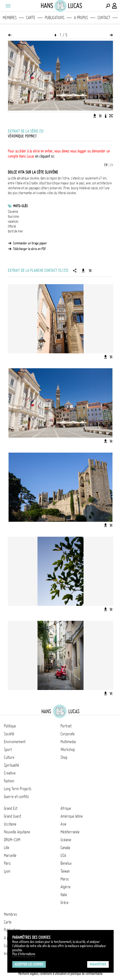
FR (106, 165)
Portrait (66, 726)
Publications (55, 18)
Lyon (7, 871)
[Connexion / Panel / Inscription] (115, 6)
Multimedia (68, 742)
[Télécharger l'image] (95, 116)
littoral (12, 226)
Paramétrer (98, 964)
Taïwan (65, 871)
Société (9, 734)
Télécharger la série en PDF (30, 249)
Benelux (66, 863)
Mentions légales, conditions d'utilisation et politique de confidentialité (60, 974)
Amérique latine (72, 816)
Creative (10, 773)
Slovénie (13, 212)
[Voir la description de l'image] (106, 116)
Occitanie (10, 824)
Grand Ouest (12, 816)
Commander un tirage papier (30, 243)
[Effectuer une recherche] (108, 6)
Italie (64, 895)
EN (111, 165)
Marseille (10, 855)
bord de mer (15, 231)
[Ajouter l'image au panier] (100, 116)
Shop (64, 757)
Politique (10, 726)
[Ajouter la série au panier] (90, 270)
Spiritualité (12, 765)
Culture (9, 757)
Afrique (66, 808)
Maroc (65, 879)
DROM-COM (12, 840)
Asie (63, 824)
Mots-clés (20, 206)
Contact (104, 18)
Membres (10, 18)
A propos (81, 18)
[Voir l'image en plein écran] (111, 116)
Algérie (66, 887)
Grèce (65, 903)
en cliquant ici (45, 156)
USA (63, 855)
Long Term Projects (18, 789)
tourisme (13, 216)
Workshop (68, 750)
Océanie (66, 840)
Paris (7, 863)
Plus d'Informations (24, 954)
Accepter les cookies (29, 964)
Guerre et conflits (16, 797)
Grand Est (11, 808)
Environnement (15, 742)
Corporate (68, 734)
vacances (13, 221)
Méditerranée (70, 832)
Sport (8, 750)
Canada (65, 848)
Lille (7, 848)
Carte (31, 18)
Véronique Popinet (22, 136)
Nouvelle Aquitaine (17, 832)
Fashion (9, 781)
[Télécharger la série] (83, 270)
